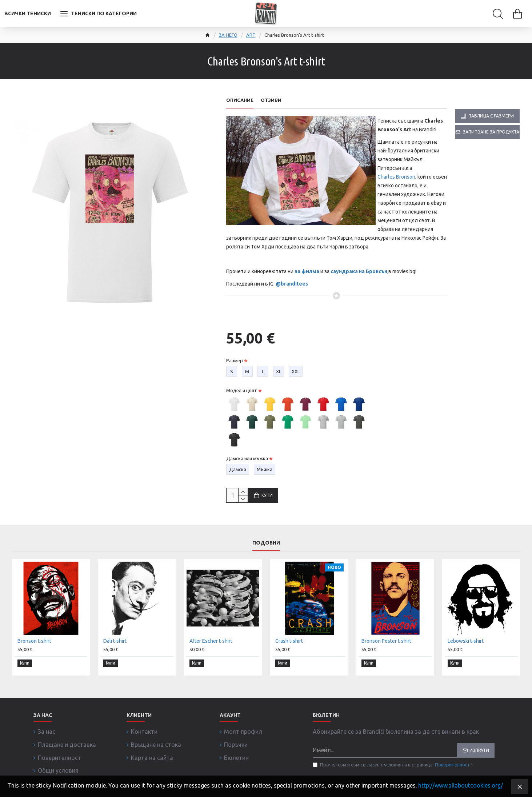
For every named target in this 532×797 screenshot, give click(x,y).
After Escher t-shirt (211, 655)
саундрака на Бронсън (359, 271)
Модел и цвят (242, 383)
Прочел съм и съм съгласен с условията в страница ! (393, 775)
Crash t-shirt (289, 655)
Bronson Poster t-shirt (386, 655)
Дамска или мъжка (247, 451)
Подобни (266, 557)
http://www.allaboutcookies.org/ (461, 785)
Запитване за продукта (491, 132)
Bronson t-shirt (34, 655)
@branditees (292, 284)
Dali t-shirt (115, 655)
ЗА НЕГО (228, 35)
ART (251, 35)
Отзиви (271, 100)
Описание (240, 100)
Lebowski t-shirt (466, 655)
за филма (307, 271)
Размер (235, 354)
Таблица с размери (491, 116)
